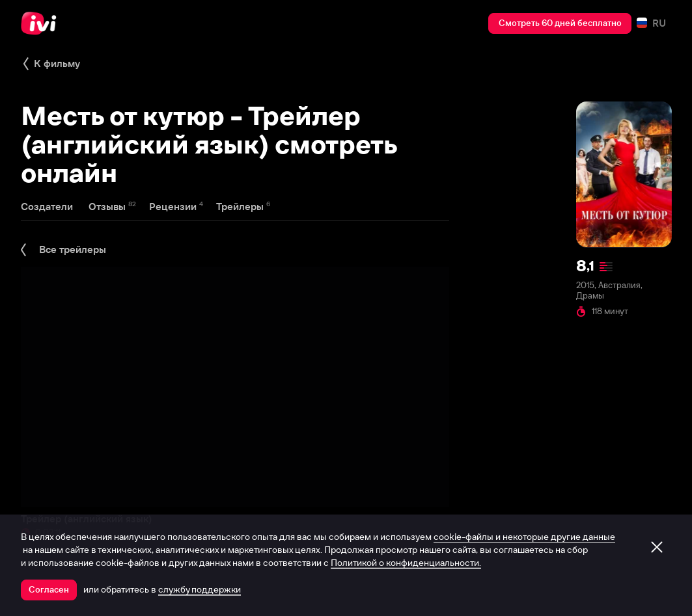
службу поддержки (200, 589)
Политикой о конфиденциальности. (406, 563)
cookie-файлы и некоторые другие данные (524, 537)
